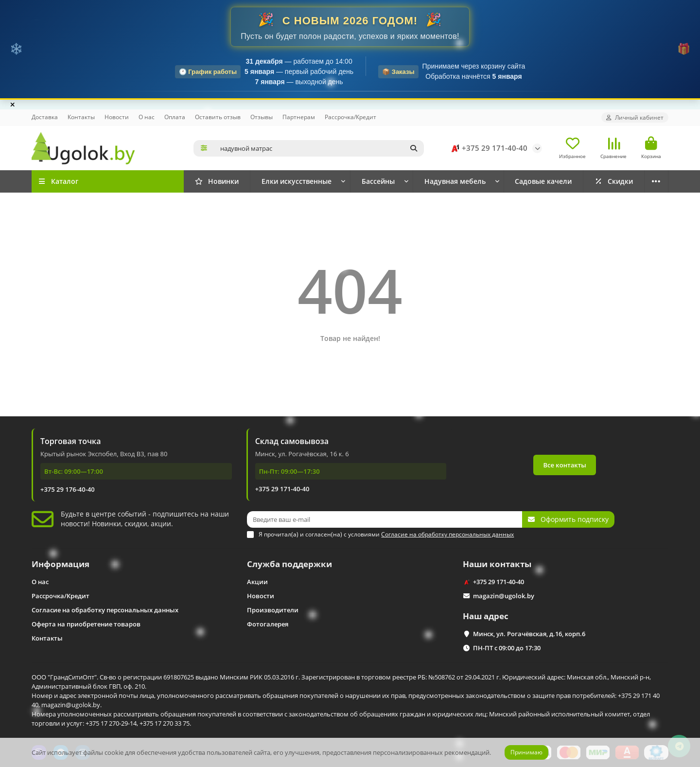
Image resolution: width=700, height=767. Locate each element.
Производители (273, 610)
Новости (117, 117)
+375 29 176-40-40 (68, 489)
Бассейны (378, 181)
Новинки (217, 181)
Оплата (175, 117)
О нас (147, 117)
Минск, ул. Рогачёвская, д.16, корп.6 (529, 634)
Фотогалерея (268, 624)
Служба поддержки (289, 564)
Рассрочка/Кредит (350, 117)
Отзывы (262, 117)
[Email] (385, 519)
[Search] (319, 148)
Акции (257, 582)
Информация (61, 564)
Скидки (613, 181)
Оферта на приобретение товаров (86, 624)
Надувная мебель (455, 181)
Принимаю (526, 752)
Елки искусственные (297, 181)
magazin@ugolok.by (504, 596)
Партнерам (299, 117)
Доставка (45, 117)
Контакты (81, 117)
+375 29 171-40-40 (488, 148)
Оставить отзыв (218, 117)
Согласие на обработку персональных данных (105, 610)
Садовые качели (543, 181)
